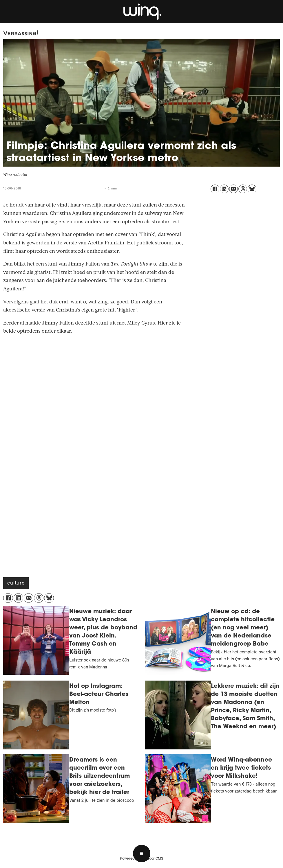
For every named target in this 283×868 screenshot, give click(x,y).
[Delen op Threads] (243, 189)
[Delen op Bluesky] (252, 189)
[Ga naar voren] (142, 12)
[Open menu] (142, 854)
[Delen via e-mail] (233, 189)
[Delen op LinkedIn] (224, 189)
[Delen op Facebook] (215, 189)
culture (16, 584)
